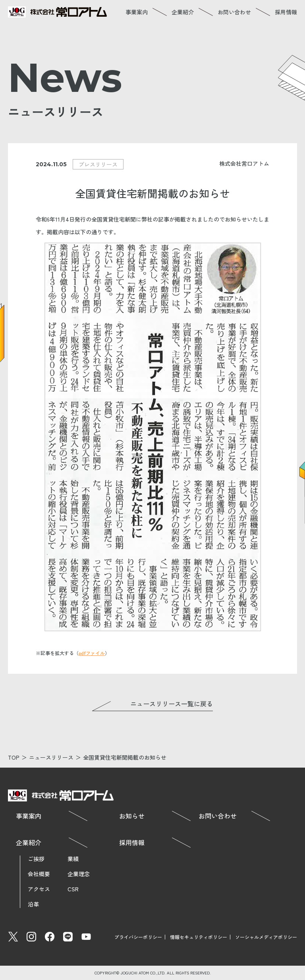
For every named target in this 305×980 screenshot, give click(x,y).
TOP (14, 757)
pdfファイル (92, 653)
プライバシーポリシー (138, 937)
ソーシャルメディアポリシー (266, 937)
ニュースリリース (51, 757)
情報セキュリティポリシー (199, 937)
